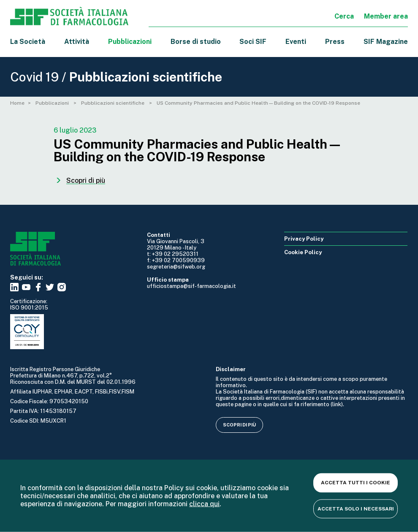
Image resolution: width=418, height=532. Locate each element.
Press (335, 42)
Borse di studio (196, 42)
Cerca (344, 16)
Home (17, 103)
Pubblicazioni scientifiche (113, 103)
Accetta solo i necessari (356, 508)
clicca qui (204, 504)
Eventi (296, 42)
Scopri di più (239, 425)
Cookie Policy (303, 252)
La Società (28, 42)
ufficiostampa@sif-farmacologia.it (191, 286)
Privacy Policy (304, 239)
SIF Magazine (386, 42)
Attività (77, 42)
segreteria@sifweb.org (176, 267)
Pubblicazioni (53, 103)
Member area (386, 16)
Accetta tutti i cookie (356, 483)
